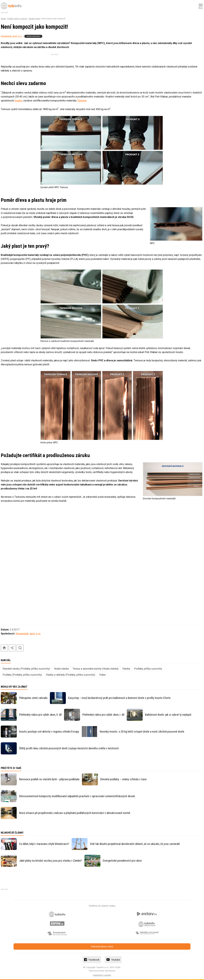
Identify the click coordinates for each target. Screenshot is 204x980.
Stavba (3, 19)
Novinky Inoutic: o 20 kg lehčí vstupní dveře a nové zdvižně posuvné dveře (142, 732)
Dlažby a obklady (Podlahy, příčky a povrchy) (71, 675)
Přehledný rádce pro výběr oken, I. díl (103, 715)
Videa (102, 675)
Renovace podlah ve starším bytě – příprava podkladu (49, 779)
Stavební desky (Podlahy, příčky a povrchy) (26, 669)
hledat (20, 648)
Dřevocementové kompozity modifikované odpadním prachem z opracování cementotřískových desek (77, 796)
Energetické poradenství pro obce (122, 861)
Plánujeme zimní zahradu (33, 698)
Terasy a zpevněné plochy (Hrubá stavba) (96, 669)
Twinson (82, 101)
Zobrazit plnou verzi (102, 946)
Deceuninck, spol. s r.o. (11, 36)
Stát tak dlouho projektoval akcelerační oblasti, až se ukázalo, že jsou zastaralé (135, 844)
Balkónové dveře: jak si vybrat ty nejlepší (168, 715)
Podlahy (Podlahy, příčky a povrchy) (22, 675)
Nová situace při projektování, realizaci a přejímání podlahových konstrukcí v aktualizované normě (75, 813)
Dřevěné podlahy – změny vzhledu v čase (123, 779)
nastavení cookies (102, 975)
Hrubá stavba (61, 669)
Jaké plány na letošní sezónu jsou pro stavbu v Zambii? (51, 861)
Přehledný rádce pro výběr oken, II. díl (40, 715)
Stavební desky (35, 19)
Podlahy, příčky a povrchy (17, 19)
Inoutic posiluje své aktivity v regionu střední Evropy (49, 732)
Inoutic (18, 101)
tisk (4, 648)
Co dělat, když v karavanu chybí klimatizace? (44, 844)
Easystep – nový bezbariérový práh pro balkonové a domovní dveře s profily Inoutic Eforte (119, 698)
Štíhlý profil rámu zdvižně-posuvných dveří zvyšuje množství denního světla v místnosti (69, 748)
